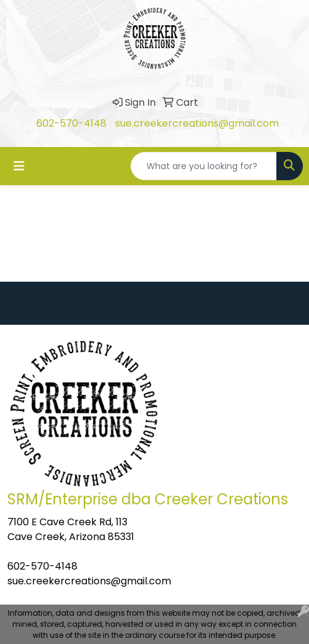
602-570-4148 (71, 123)
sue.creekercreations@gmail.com (197, 123)
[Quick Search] (204, 166)
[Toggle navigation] (19, 166)
